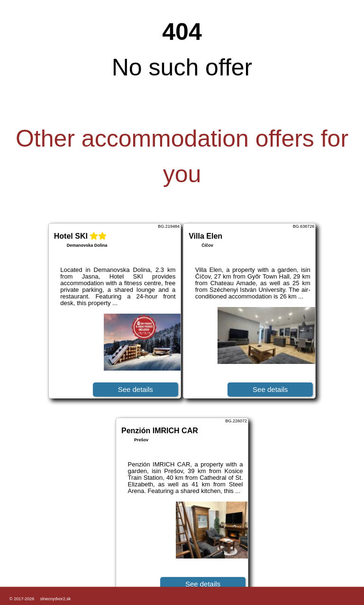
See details (136, 389)
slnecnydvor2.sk (56, 599)
